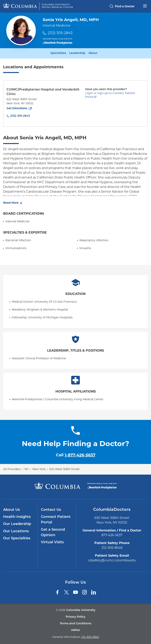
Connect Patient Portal (56, 520)
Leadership (77, 53)
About (93, 53)
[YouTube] (75, 592)
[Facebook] (57, 592)
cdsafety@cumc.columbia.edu (112, 560)
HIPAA (75, 630)
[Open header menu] (145, 6)
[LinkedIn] (94, 592)
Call (76, 455)
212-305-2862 (90, 637)
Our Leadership (17, 524)
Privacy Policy (75, 617)
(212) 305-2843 (60, 33)
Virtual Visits (52, 542)
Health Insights (17, 517)
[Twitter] (66, 592)
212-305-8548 (112, 548)
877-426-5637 (112, 535)
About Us (12, 510)
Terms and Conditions (75, 624)
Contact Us (51, 510)
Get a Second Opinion (53, 533)
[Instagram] (85, 592)
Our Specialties (17, 538)
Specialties (58, 53)
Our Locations (16, 531)
